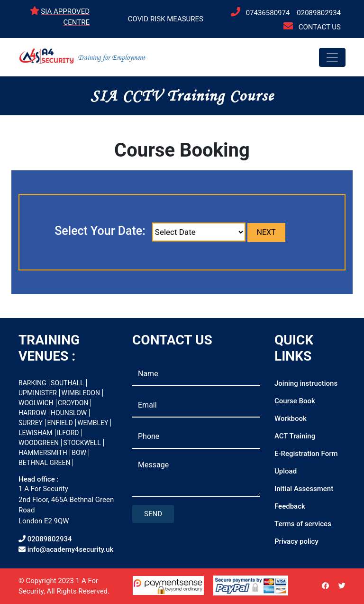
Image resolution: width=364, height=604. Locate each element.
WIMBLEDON (80, 393)
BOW (79, 453)
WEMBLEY (93, 423)
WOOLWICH (36, 403)
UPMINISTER (38, 393)
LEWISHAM (36, 433)
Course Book (295, 401)
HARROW (32, 413)
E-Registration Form (306, 454)
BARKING (32, 383)
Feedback (290, 506)
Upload (286, 471)
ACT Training (295, 436)
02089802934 (319, 13)
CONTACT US (320, 27)
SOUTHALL (67, 383)
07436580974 (268, 13)
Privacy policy (296, 541)
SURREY (31, 423)
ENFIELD (60, 423)
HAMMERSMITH (43, 453)
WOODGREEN (39, 443)
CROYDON (73, 403)
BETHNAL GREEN (44, 463)
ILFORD (68, 433)
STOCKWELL (82, 443)
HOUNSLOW (69, 413)
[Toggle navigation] (332, 57)
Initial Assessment (304, 489)
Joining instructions (306, 383)
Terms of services (303, 524)
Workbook (291, 418)
